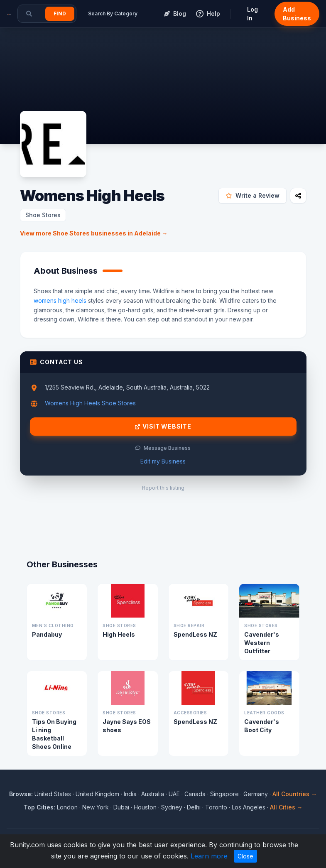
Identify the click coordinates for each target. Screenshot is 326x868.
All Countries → (295, 794)
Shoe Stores (43, 215)
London (67, 807)
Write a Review (252, 195)
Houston (145, 807)
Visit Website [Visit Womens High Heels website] (163, 427)
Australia (153, 794)
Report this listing (163, 488)
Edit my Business (163, 461)
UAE (174, 794)
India (130, 794)
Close (245, 856)
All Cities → (286, 807)
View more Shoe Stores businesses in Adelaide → (94, 233)
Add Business (297, 14)
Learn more (209, 856)
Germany (256, 794)
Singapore (224, 794)
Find (60, 13)
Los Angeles (249, 807)
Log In (252, 14)
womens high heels (60, 300)
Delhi (194, 807)
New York (96, 807)
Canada (195, 794)
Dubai (121, 807)
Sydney (172, 807)
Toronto (216, 807)
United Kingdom (97, 794)
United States (53, 794)
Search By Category (113, 13)
